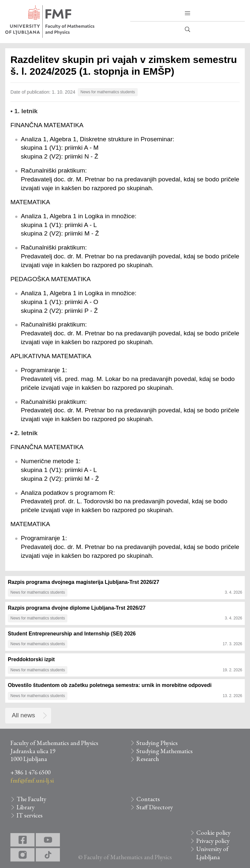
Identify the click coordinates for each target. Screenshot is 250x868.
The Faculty (31, 799)
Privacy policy (213, 841)
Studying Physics (157, 743)
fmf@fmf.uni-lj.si (32, 780)
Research (148, 759)
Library (26, 807)
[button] (187, 13)
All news (23, 715)
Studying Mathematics (165, 751)
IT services (30, 815)
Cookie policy (213, 833)
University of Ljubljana (212, 853)
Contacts (148, 799)
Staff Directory (155, 807)
